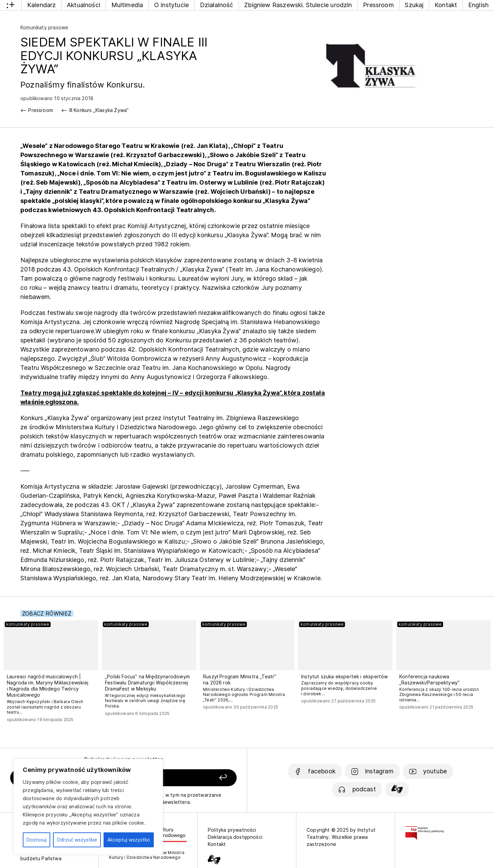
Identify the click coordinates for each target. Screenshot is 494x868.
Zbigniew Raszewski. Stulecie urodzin (298, 5)
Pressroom (378, 5)
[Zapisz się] (193, 778)
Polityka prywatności (232, 830)
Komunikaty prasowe (44, 27)
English (478, 5)
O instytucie (171, 5)
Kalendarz (42, 5)
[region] (88, 807)
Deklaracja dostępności (235, 837)
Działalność (217, 5)
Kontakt (446, 5)
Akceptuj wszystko (129, 840)
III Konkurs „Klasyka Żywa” (99, 110)
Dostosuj (36, 840)
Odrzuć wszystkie (77, 840)
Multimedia (127, 5)
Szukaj (414, 5)
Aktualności (84, 5)
